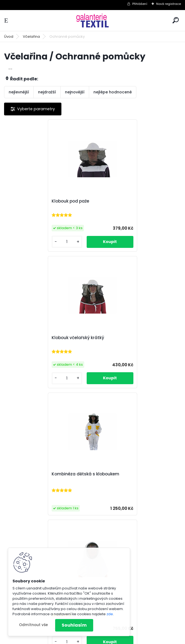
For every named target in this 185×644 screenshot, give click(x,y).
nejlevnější (19, 92)
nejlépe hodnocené (113, 92)
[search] (176, 20)
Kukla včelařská (115, 338)
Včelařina (31, 37)
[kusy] (24, 242)
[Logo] (93, 20)
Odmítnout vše (33, 625)
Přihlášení (140, 4)
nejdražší (47, 92)
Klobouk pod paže (29, 201)
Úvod (9, 37)
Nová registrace (169, 4)
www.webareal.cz (115, 639)
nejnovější (75, 92)
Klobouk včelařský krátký (125, 201)
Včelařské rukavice (74, 474)
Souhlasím (74, 625)
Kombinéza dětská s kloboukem (44, 341)
